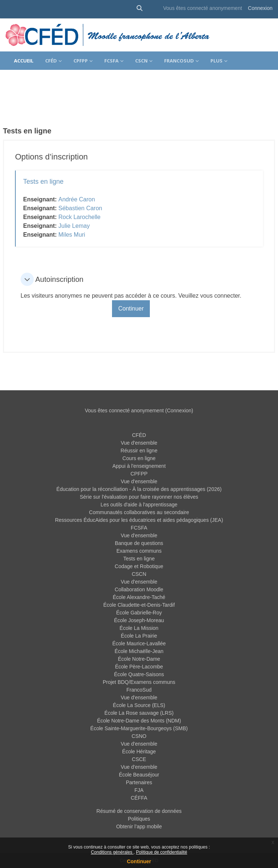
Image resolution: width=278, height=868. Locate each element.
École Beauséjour (139, 775)
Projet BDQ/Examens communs (139, 682)
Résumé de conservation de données (139, 811)
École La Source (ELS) (139, 705)
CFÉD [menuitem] (51, 61)
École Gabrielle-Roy (139, 613)
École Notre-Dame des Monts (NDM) (139, 721)
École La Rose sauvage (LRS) (139, 713)
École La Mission (139, 628)
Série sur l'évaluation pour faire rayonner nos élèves (139, 497)
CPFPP (139, 474)
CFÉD (139, 435)
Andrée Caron (77, 199)
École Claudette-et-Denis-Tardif (139, 605)
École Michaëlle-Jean (139, 651)
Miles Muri (72, 235)
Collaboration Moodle (139, 589)
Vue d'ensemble (139, 443)
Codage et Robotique (139, 566)
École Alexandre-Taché (139, 597)
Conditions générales (112, 852)
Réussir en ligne (139, 451)
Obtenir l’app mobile (139, 826)
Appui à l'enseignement (139, 466)
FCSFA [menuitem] (111, 61)
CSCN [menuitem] (141, 61)
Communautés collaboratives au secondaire (139, 512)
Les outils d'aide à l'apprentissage (139, 505)
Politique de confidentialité (161, 852)
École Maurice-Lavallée (139, 643)
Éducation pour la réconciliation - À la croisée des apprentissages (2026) (139, 489)
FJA (139, 790)
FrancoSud (139, 690)
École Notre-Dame (139, 659)
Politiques (139, 819)
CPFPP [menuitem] (81, 61)
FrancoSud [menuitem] (179, 61)
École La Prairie (139, 636)
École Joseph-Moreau (139, 620)
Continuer (139, 861)
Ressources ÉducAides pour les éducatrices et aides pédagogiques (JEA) (139, 520)
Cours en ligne (139, 458)
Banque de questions (139, 543)
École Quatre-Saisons (139, 674)
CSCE (139, 759)
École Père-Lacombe (139, 667)
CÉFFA (139, 798)
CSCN (139, 574)
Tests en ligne (43, 182)
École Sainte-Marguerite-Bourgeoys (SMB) (139, 728)
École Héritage (139, 752)
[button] (140, 8)
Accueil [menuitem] (24, 61)
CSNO (139, 736)
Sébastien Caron (80, 208)
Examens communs (139, 551)
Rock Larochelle (80, 217)
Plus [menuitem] (216, 61)
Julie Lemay (74, 226)
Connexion (260, 8)
